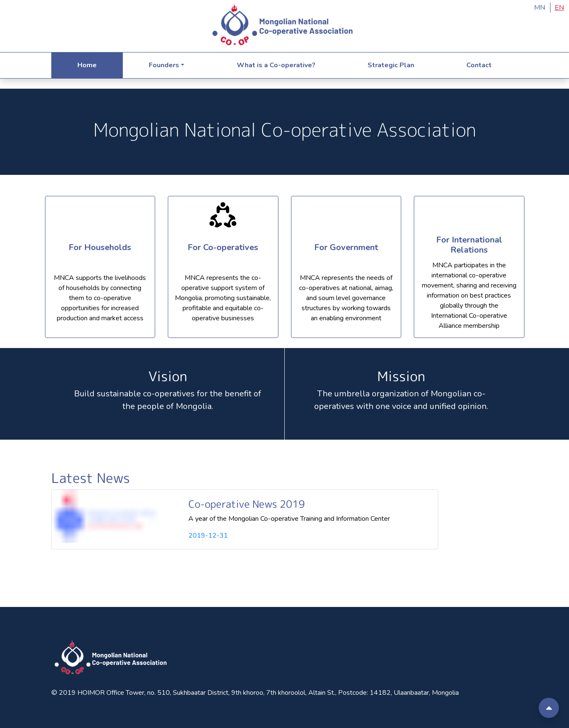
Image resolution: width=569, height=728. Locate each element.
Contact (479, 65)
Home (87, 65)
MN (540, 8)
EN (559, 8)
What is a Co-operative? (276, 65)
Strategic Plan (391, 65)
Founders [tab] (164, 65)
